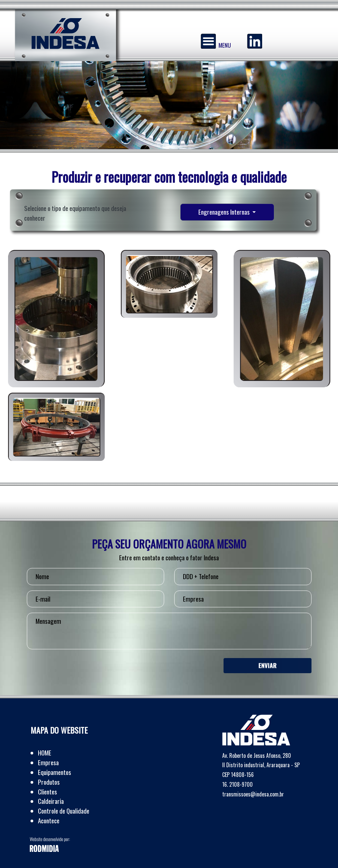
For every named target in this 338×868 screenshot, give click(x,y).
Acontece (49, 820)
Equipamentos (55, 772)
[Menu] (208, 41)
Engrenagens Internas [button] (225, 212)
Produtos (49, 782)
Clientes (47, 792)
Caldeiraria (51, 801)
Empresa (48, 762)
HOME (45, 753)
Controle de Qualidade (64, 811)
